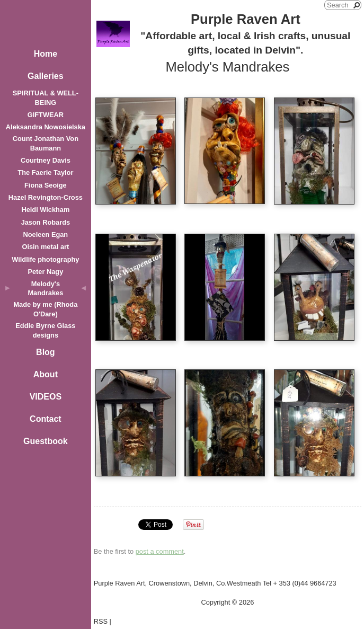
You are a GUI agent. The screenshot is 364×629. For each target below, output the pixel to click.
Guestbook (46, 441)
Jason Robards (46, 222)
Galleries (46, 76)
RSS (101, 621)
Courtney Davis (46, 160)
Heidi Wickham (45, 210)
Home (46, 54)
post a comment (160, 551)
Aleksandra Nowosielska (46, 127)
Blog (46, 352)
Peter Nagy (45, 272)
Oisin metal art (45, 247)
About (46, 374)
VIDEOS (46, 397)
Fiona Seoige (46, 185)
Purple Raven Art (246, 19)
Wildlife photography (45, 259)
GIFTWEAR (46, 115)
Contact (46, 419)
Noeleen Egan (46, 234)
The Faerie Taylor (45, 172)
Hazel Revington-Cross (46, 197)
